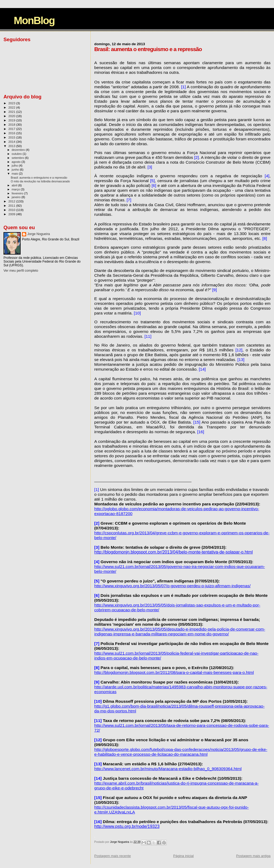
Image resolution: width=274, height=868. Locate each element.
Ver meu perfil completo (21, 271)
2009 (12, 214)
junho (16, 170)
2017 (12, 129)
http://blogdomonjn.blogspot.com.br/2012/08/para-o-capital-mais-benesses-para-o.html (174, 672)
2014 (12, 142)
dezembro (19, 150)
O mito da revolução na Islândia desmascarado (40, 181)
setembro (18, 158)
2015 (12, 137)
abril (15, 185)
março (16, 189)
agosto (17, 162)
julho (15, 166)
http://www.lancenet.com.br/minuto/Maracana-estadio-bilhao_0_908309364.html (168, 769)
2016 (12, 133)
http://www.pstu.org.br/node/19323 (127, 826)
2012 (12, 201)
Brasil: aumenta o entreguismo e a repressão (39, 178)
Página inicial (183, 856)
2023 (12, 103)
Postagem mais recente (113, 856)
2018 (12, 124)
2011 (12, 206)
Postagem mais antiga (253, 856)
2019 (12, 120)
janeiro (17, 197)
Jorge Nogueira (39, 234)
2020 (12, 116)
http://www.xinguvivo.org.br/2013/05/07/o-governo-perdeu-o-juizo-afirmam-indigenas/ (172, 586)
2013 (12, 146)
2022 (12, 107)
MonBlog (34, 20)
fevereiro (18, 193)
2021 (12, 112)
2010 (12, 210)
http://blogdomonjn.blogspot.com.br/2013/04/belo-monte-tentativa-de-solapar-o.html (173, 552)
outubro (17, 154)
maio (15, 174)
